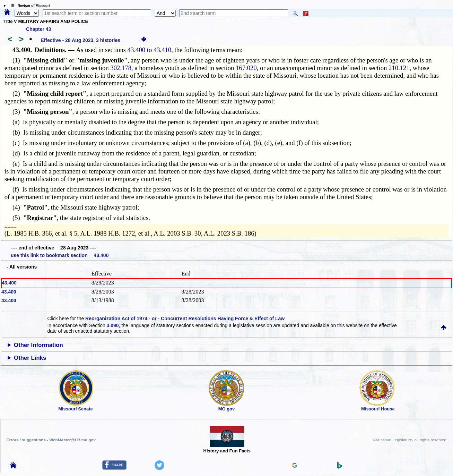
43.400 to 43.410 (149, 50)
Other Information (38, 345)
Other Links (30, 358)
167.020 (246, 68)
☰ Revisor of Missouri (29, 6)
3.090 (113, 325)
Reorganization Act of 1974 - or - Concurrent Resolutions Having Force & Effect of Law (185, 318)
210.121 (399, 68)
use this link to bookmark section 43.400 (60, 255)
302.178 (121, 68)
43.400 (9, 283)
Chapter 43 (38, 29)
